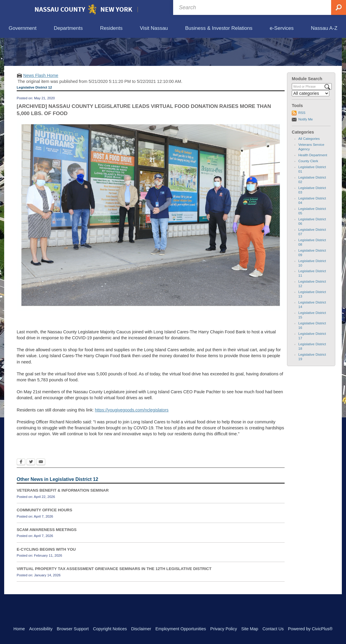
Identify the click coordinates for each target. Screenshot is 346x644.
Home (19, 629)
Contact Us (273, 629)
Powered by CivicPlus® (310, 629)
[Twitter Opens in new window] (31, 490)
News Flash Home (41, 103)
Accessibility (41, 629)
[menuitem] (23, 28)
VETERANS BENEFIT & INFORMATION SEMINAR (63, 518)
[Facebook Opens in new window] (21, 490)
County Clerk (308, 189)
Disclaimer (141, 629)
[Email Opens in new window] (41, 490)
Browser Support (73, 629)
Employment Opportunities (181, 629)
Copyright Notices (110, 629)
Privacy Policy (224, 629)
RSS (302, 140)
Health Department (313, 183)
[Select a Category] (311, 121)
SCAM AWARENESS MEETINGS (47, 557)
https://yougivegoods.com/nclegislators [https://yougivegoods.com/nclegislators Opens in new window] (132, 437)
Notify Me (306, 147)
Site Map (250, 629)
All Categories (309, 166)
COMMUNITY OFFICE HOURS (44, 538)
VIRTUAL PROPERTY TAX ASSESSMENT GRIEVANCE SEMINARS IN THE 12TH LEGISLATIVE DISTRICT (114, 596)
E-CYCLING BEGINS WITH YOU (46, 577)
